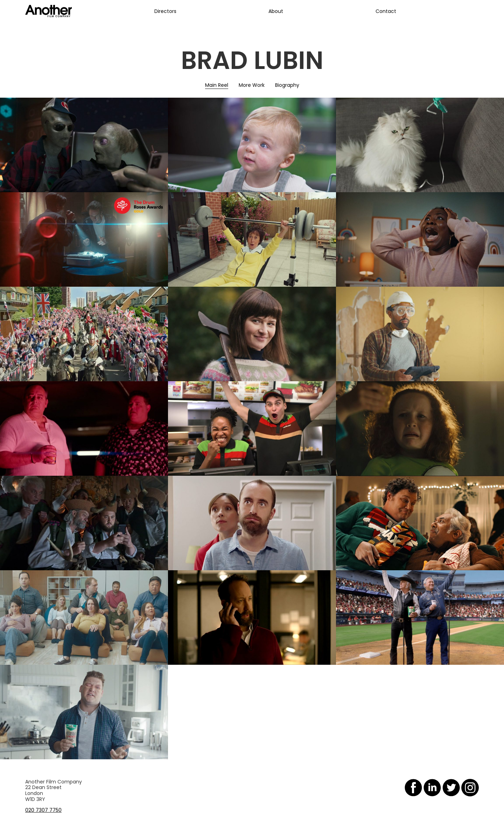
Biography (287, 85)
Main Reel (217, 85)
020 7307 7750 (43, 810)
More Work (252, 85)
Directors (165, 11)
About (276, 11)
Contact (386, 11)
